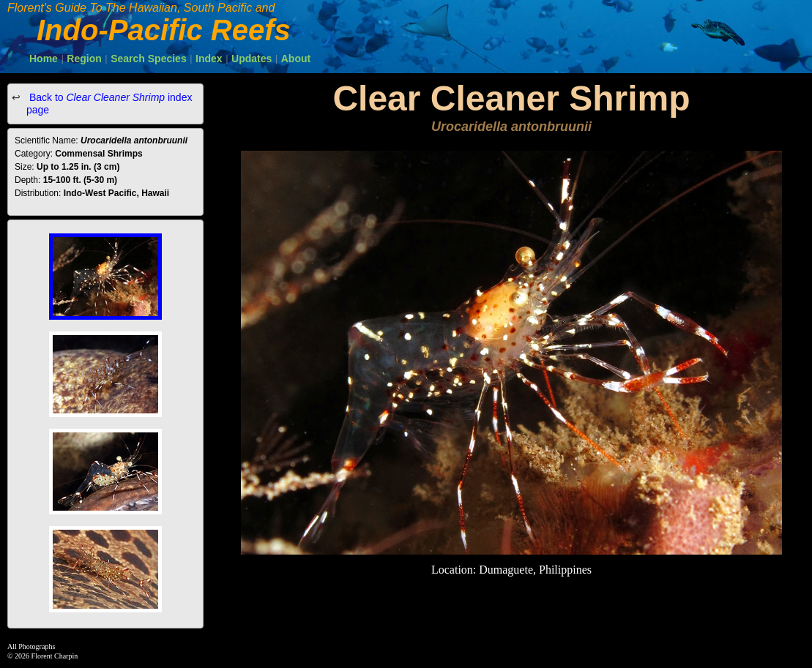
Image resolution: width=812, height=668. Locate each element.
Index (209, 59)
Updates (252, 59)
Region (84, 59)
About (296, 59)
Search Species (149, 59)
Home (44, 59)
